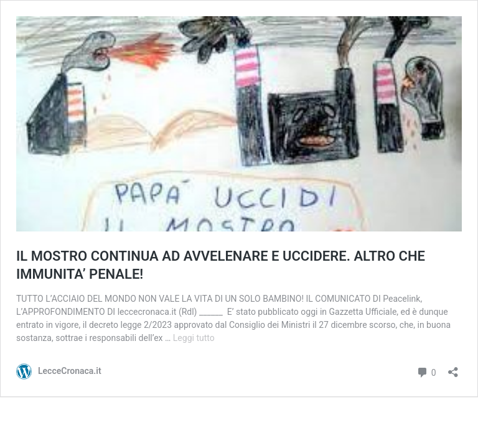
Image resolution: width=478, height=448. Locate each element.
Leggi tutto (194, 338)
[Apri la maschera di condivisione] (453, 368)
